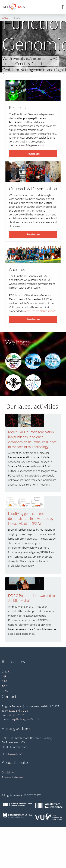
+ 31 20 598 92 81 (18, 715)
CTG (4, 681)
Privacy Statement (13, 777)
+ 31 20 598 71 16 (17, 711)
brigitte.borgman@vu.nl (25, 719)
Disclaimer (8, 772)
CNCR (6, 671)
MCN (5, 691)
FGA (4, 686)
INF (4, 676)
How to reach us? (12, 754)
